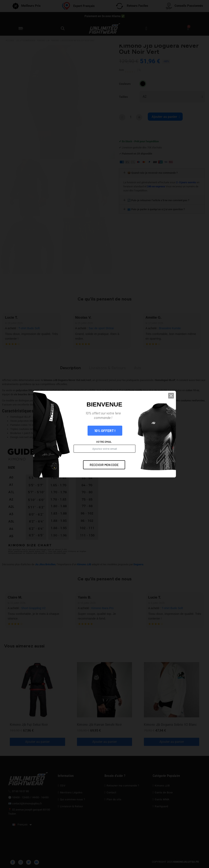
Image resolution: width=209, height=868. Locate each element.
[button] (171, 396)
